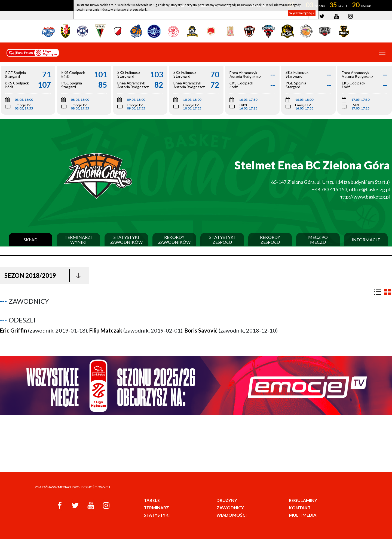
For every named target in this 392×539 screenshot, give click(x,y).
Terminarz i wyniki (79, 240)
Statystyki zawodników (126, 240)
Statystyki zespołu (222, 240)
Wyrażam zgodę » (302, 13)
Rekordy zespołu (270, 240)
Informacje (366, 240)
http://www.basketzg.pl (365, 197)
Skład (31, 240)
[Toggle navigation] (382, 52)
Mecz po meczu (318, 240)
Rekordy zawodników (174, 240)
